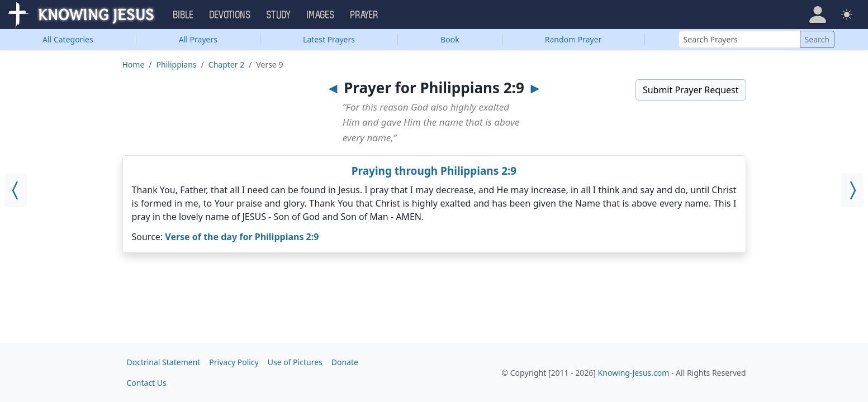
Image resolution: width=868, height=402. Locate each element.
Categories (68, 39)
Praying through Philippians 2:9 (434, 171)
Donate (345, 362)
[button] (818, 15)
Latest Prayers (329, 39)
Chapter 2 (226, 64)
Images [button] (321, 15)
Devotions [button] (230, 15)
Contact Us (147, 383)
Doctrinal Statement (164, 362)
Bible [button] (184, 15)
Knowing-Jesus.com (634, 373)
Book (450, 39)
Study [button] (279, 15)
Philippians (177, 64)
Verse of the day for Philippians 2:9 (242, 237)
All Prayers (198, 39)
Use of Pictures (295, 362)
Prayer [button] (364, 15)
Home (134, 64)
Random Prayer (573, 39)
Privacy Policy (234, 362)
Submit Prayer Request (691, 90)
